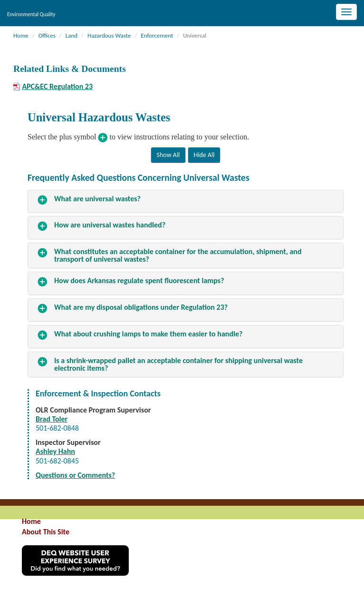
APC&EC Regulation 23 (57, 87)
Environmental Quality (31, 14)
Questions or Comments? (75, 475)
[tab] (186, 202)
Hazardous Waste (109, 35)
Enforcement (157, 35)
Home (21, 35)
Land (72, 35)
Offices (47, 35)
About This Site (46, 532)
